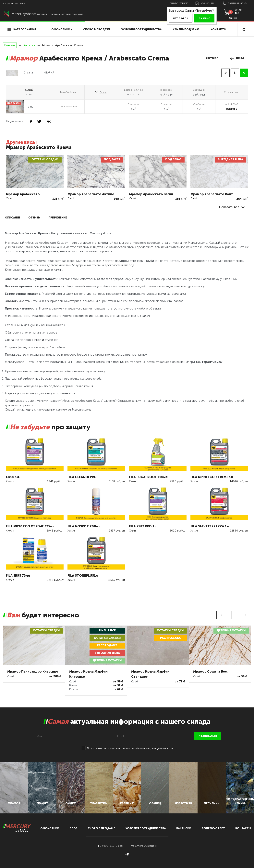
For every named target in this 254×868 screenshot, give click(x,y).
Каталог (29, 45)
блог (73, 828)
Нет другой (181, 18)
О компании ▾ (62, 29)
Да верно (204, 18)
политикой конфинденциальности (148, 748)
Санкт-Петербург (179, 3)
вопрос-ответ (213, 828)
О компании (50, 828)
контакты (243, 828)
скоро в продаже (97, 29)
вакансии (184, 828)
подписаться (208, 736)
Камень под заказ (186, 29)
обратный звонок (235, 3)
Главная (10, 45)
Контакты (218, 29)
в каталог (209, 58)
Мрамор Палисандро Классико (33, 671)
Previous (224, 615)
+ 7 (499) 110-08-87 (14, 4)
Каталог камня (22, 29)
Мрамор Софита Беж (210, 671)
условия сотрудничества (142, 29)
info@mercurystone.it (143, 846)
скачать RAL (205, 3)
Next (243, 615)
